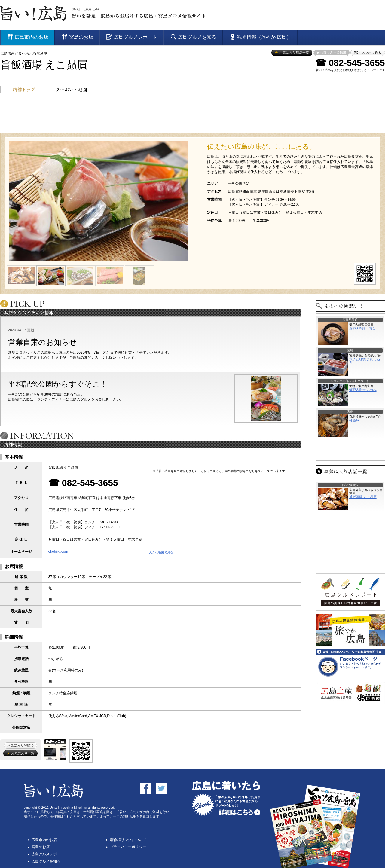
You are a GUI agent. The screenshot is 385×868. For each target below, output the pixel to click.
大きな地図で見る (161, 552)
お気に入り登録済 (20, 745)
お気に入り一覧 (20, 753)
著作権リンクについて (128, 840)
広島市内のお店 (44, 840)
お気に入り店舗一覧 (292, 53)
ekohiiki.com (58, 552)
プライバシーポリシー (128, 847)
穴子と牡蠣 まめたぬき (365, 361)
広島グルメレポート (48, 854)
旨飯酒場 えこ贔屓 (44, 65)
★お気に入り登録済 (331, 53)
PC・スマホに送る (368, 53)
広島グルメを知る (46, 861)
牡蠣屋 (354, 420)
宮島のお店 (41, 847)
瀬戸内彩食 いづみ (363, 390)
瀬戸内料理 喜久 (362, 329)
